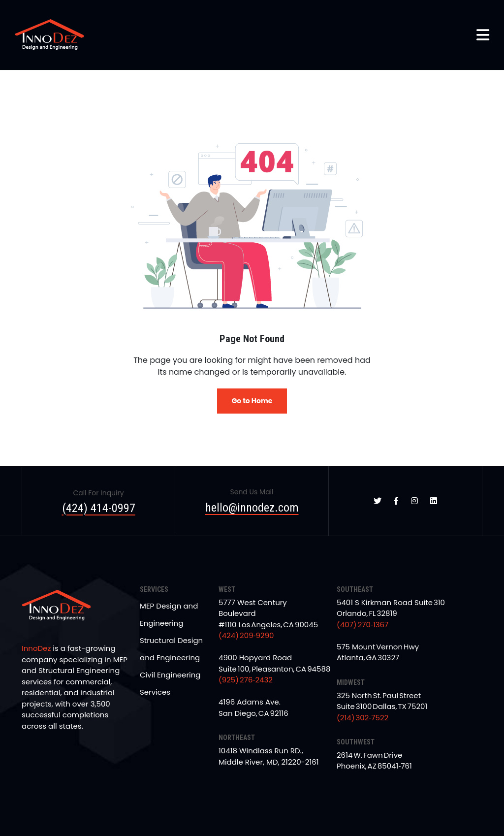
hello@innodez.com (252, 508)
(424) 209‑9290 (246, 635)
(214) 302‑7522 (362, 718)
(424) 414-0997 (99, 508)
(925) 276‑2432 (246, 680)
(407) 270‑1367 (362, 625)
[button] (483, 35)
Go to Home (252, 401)
